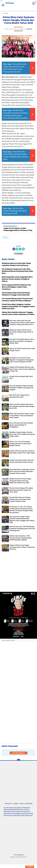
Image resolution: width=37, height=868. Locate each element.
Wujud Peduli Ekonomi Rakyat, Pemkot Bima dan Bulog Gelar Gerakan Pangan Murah (20, 499)
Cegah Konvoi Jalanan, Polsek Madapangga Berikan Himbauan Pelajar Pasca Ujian (18, 229)
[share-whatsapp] (20, 249)
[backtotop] (19, 761)
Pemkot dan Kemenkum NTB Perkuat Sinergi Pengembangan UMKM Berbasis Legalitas (21, 538)
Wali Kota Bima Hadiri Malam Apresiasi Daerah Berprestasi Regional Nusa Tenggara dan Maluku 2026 (22, 520)
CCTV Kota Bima (19, 855)
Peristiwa (25, 814)
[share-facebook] (14, 249)
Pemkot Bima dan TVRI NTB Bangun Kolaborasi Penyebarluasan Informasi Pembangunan (22, 529)
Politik (31, 814)
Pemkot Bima (8, 814)
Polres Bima (8, 815)
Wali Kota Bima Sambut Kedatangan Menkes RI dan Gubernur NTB (15, 211)
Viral (31, 815)
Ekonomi (21, 810)
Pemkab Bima (25, 812)
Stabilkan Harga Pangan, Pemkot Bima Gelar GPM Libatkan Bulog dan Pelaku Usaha (22, 434)
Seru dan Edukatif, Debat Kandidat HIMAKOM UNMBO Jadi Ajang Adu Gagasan (21, 388)
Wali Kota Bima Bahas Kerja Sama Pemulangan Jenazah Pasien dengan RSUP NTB (22, 406)
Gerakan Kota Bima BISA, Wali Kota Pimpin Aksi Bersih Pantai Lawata (22, 461)
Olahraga (7, 812)
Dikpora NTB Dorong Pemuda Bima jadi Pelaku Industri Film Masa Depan (22, 452)
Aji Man (6, 808)
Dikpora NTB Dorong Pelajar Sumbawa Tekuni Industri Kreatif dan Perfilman (22, 547)
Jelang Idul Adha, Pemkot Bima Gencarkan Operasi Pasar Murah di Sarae (21, 332)
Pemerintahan (15, 812)
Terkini (5, 237)
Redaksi (16, 804)
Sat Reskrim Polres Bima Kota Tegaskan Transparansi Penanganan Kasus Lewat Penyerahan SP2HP (22, 360)
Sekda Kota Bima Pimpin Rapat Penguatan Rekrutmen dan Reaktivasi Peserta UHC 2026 (20, 481)
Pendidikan (17, 814)
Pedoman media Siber (26, 804)
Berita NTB (22, 808)
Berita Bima (13, 808)
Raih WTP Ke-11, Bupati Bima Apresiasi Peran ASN (19, 396)
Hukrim (27, 810)
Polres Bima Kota (18, 815)
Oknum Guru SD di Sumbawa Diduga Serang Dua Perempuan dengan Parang (20, 444)
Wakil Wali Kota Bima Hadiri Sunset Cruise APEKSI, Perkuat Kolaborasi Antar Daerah (22, 416)
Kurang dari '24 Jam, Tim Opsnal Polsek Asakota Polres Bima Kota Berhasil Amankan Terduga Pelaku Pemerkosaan (21, 510)
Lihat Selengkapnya (18, 753)
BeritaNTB (13, 810)
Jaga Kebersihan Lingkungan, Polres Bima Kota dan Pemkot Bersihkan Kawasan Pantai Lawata (22, 471)
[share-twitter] (17, 249)
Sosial (27, 815)
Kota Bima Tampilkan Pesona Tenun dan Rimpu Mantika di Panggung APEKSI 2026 (22, 341)
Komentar (19, 253)
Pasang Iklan (8, 804)
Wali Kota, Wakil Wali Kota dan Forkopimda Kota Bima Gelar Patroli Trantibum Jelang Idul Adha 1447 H (22, 323)
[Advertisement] (18, 571)
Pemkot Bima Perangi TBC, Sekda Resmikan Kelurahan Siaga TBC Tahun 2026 (21, 490)
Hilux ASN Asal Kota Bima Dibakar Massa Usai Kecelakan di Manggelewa (21, 425)
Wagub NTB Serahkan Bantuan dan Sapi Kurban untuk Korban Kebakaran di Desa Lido (22, 369)
